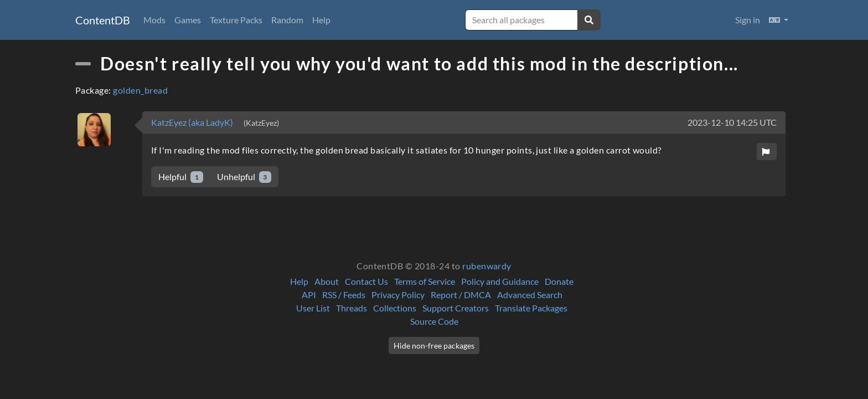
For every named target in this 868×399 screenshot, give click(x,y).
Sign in (748, 20)
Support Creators (456, 308)
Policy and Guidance (500, 281)
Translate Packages (531, 308)
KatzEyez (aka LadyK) (193, 122)
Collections (395, 308)
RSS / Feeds (344, 295)
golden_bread (140, 90)
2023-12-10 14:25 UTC (732, 122)
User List (313, 308)
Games (188, 20)
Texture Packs (236, 20)
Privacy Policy (398, 295)
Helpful (181, 177)
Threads (352, 308)
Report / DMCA (461, 295)
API (309, 295)
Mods (154, 20)
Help (321, 20)
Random (287, 20)
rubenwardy (487, 266)
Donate (559, 281)
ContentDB (103, 20)
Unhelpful (244, 177)
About (327, 281)
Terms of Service (425, 281)
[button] (779, 20)
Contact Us (366, 281)
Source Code (434, 321)
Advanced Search (530, 295)
